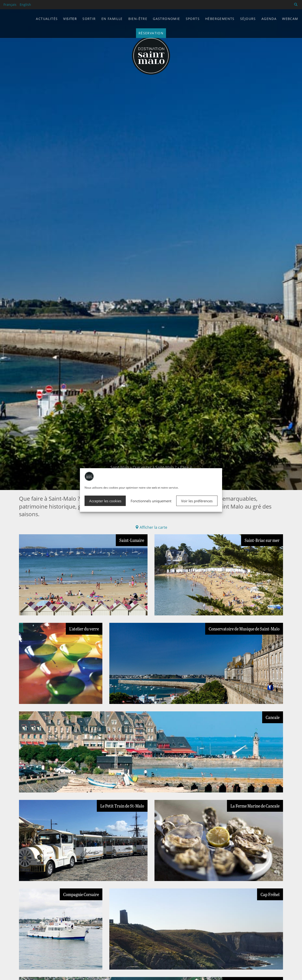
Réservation (151, 33)
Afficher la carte (151, 527)
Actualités (47, 19)
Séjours (248, 19)
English (25, 5)
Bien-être (138, 19)
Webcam (290, 19)
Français (10, 5)
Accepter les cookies (105, 501)
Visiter (70, 19)
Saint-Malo (120, 467)
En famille (112, 19)
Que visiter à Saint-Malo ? (155, 467)
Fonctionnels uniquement (151, 501)
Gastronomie (166, 19)
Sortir (89, 19)
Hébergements (220, 19)
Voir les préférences (197, 501)
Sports (193, 19)
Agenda (269, 19)
